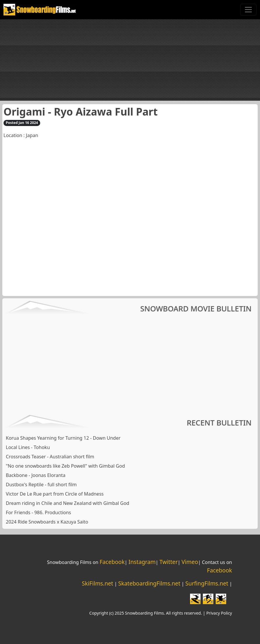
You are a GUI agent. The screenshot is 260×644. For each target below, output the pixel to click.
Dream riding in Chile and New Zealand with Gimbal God (67, 503)
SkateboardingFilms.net (149, 583)
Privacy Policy (219, 613)
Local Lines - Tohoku (28, 447)
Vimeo (190, 562)
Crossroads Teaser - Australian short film (50, 457)
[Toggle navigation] (248, 10)
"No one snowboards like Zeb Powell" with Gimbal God (65, 466)
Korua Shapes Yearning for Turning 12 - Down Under (63, 438)
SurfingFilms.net (207, 583)
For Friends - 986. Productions (38, 512)
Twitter (169, 562)
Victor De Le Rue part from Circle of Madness (55, 494)
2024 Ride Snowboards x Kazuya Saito (47, 522)
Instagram (142, 562)
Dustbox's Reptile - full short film (41, 485)
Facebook (112, 562)
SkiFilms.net (97, 583)
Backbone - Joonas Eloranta (36, 475)
